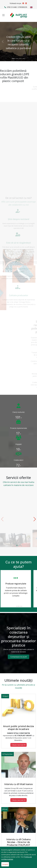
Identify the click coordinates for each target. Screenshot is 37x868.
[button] (17, 545)
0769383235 (23, 7)
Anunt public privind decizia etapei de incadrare (18, 728)
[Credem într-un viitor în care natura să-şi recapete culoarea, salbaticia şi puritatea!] (13, 58)
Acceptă (5, 864)
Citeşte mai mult (18, 745)
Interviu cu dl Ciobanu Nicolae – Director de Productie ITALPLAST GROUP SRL (19, 843)
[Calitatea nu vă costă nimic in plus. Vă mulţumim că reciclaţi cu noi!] (24, 58)
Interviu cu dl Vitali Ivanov (19, 784)
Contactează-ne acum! (18, 657)
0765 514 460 (12, 7)
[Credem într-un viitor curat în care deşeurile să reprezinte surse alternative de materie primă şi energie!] (17, 58)
